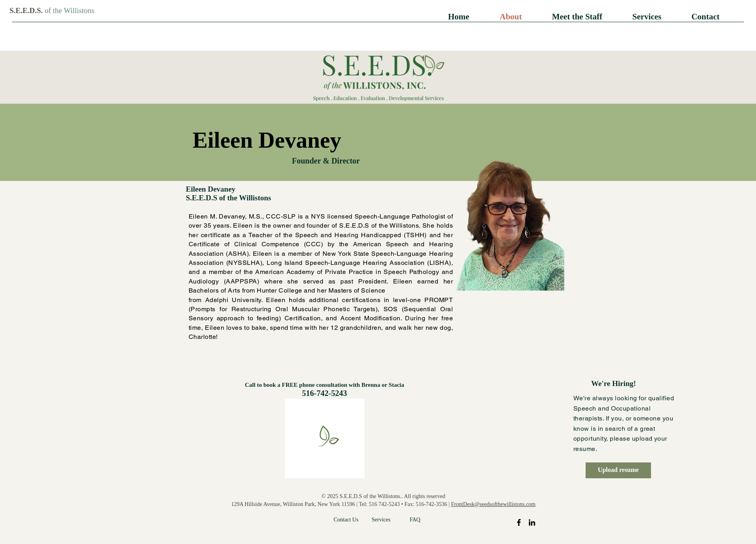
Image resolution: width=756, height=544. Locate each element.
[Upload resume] (618, 470)
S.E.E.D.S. (27, 10)
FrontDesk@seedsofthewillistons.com (493, 504)
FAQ (415, 520)
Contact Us (346, 520)
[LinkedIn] (532, 522)
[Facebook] (519, 522)
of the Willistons (70, 10)
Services (381, 520)
